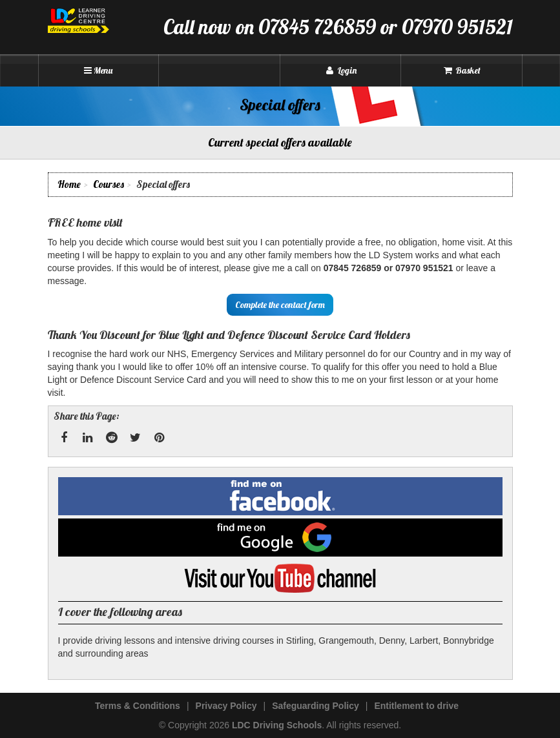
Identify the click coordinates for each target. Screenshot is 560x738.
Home (69, 184)
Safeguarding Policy (316, 706)
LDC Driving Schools (277, 725)
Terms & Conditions (138, 706)
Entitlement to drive (416, 706)
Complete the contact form (280, 305)
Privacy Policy (226, 706)
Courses (109, 184)
